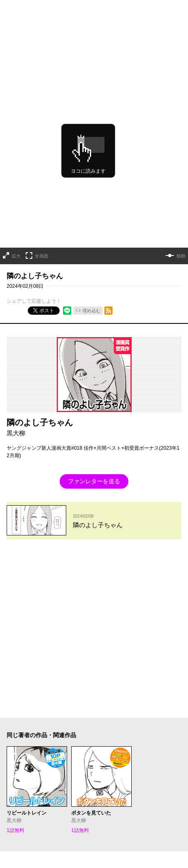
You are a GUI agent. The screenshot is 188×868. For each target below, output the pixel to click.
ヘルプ (14, 722)
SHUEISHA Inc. (45, 734)
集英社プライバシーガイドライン (128, 711)
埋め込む (92, 270)
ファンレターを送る (94, 441)
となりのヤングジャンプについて (44, 711)
